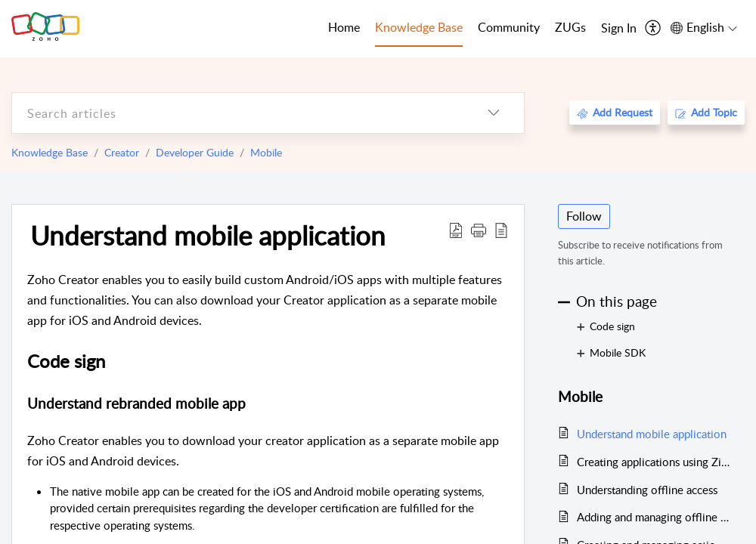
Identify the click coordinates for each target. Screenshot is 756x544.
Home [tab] (344, 27)
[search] (238, 113)
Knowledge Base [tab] (419, 27)
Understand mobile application (208, 235)
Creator (122, 152)
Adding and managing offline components (653, 517)
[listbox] (494, 113)
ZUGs (570, 27)
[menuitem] (619, 29)
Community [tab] (509, 27)
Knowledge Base (50, 152)
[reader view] (501, 230)
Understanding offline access (647, 490)
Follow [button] (584, 216)
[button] (479, 230)
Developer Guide (195, 152)
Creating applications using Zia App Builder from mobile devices (653, 462)
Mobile (266, 152)
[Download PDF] (456, 230)
